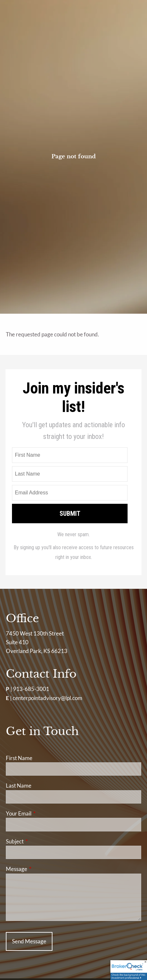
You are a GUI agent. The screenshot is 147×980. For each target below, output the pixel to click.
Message (42, 869)
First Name (19, 758)
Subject (40, 841)
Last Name (19, 786)
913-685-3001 (31, 689)
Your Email (44, 813)
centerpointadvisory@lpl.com (47, 698)
